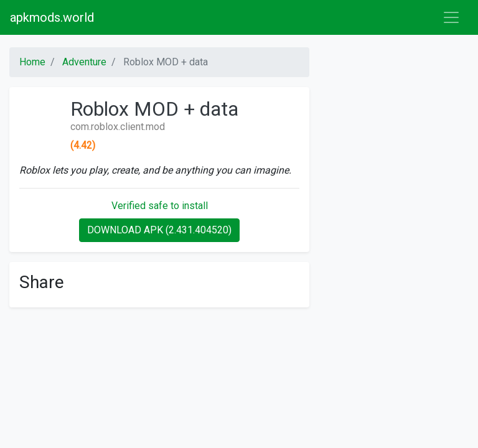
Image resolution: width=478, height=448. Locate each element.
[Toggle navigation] (451, 17)
